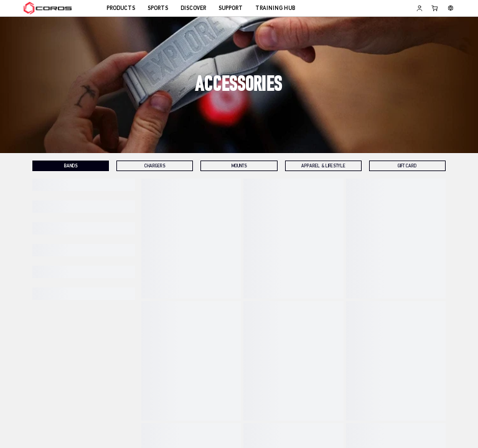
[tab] (71, 166)
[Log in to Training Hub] (419, 8)
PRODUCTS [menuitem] (121, 8)
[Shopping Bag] (435, 8)
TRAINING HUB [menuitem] (275, 8)
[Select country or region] (451, 8)
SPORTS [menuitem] (158, 8)
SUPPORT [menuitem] (231, 8)
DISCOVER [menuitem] (193, 8)
